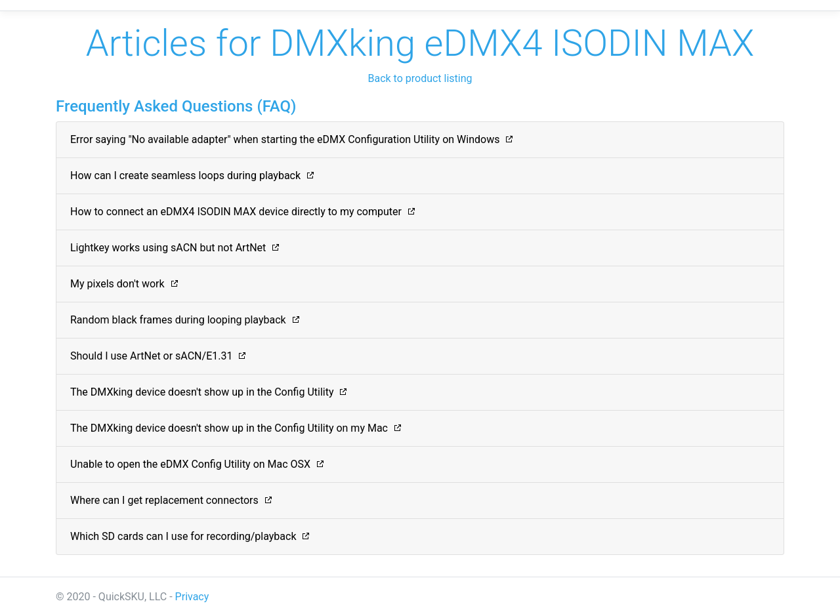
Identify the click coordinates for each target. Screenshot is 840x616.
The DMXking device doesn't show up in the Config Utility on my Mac (229, 428)
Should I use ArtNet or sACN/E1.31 (151, 356)
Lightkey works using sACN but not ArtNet (168, 248)
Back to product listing (420, 78)
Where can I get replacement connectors (164, 500)
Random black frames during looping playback (178, 320)
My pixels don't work (117, 284)
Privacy (192, 597)
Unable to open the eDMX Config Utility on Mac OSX (190, 464)
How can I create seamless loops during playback (185, 175)
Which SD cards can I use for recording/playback (183, 536)
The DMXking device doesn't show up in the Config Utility (202, 392)
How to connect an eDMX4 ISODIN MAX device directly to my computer (236, 212)
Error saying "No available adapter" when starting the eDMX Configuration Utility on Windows (285, 139)
